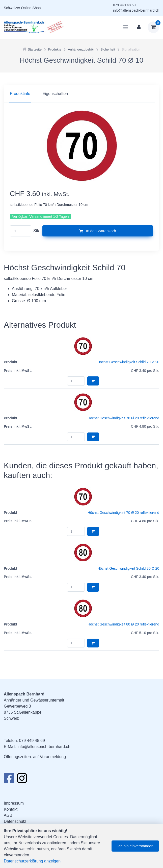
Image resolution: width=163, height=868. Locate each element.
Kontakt (11, 809)
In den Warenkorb (98, 231)
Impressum (14, 803)
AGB (8, 815)
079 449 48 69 (124, 5)
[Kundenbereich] (139, 27)
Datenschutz (15, 821)
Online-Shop (31, 8)
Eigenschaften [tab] (55, 94)
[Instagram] (22, 780)
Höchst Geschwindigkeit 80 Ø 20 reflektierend (123, 624)
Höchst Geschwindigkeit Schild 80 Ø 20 (128, 568)
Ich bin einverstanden (135, 846)
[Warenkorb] (153, 27)
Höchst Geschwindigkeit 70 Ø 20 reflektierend (123, 418)
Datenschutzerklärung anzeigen (32, 861)
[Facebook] (9, 780)
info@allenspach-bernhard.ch (136, 10)
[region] (82, 94)
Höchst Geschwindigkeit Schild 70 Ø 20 (128, 362)
